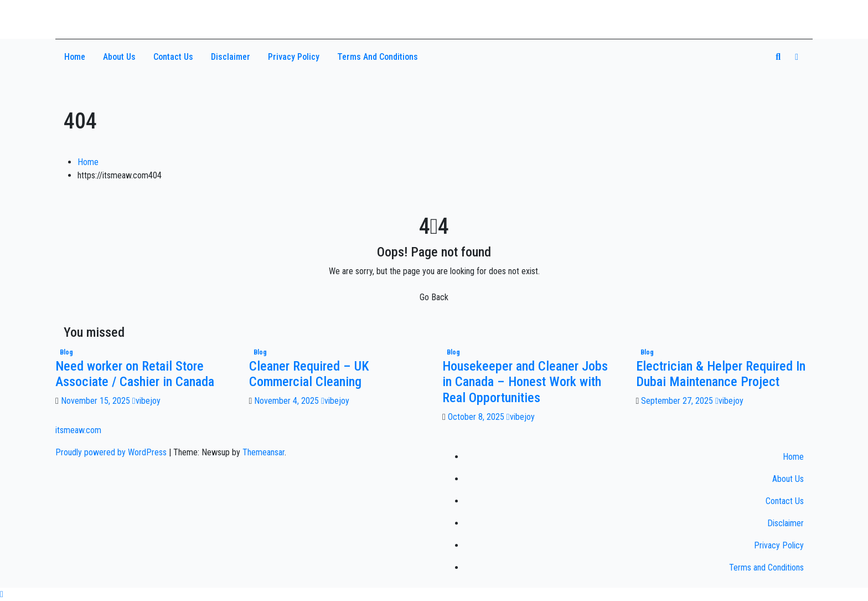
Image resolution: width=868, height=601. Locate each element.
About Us (119, 57)
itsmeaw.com (108, 15)
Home (75, 57)
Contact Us (173, 57)
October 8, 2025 (477, 417)
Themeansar (263, 452)
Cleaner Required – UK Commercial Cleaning (309, 374)
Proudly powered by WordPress (112, 452)
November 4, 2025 (288, 401)
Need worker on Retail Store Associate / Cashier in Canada (135, 374)
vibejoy (146, 401)
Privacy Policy (294, 57)
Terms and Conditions (378, 57)
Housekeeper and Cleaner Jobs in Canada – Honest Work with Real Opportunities (525, 382)
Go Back (434, 297)
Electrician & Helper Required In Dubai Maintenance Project (721, 374)
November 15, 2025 (97, 401)
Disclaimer (231, 57)
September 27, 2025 (678, 401)
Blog (66, 352)
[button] (778, 57)
